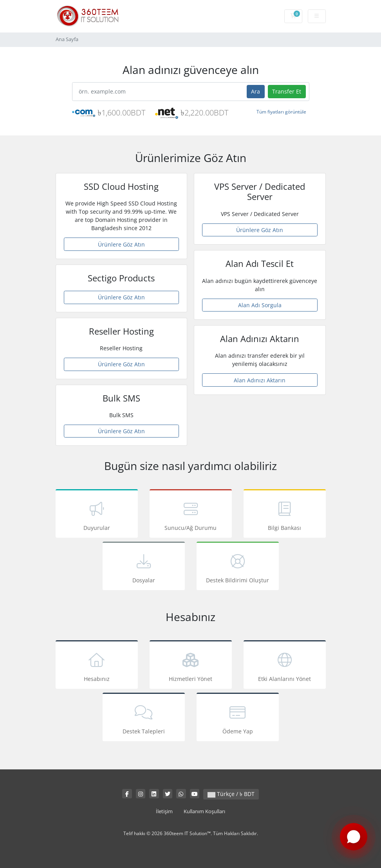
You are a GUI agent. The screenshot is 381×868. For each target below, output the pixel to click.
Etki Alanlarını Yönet (285, 666)
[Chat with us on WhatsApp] (354, 838)
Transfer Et (287, 91)
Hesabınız (97, 666)
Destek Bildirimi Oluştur (238, 567)
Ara (256, 91)
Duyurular (97, 515)
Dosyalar (144, 567)
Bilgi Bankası (285, 515)
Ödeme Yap (238, 718)
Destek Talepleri (144, 718)
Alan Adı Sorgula (260, 305)
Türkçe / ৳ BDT (231, 794)
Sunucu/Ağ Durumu (191, 515)
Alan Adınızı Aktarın (260, 380)
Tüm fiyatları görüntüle (281, 112)
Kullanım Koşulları (204, 811)
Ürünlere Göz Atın (121, 244)
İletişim (164, 811)
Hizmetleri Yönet (191, 666)
